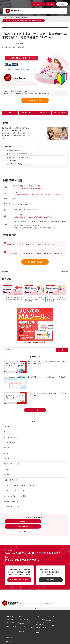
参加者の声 (43, 112)
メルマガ (6, 448)
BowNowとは (10, 616)
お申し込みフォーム (60, 112)
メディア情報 (39, 625)
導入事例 (21, 631)
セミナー (6, 458)
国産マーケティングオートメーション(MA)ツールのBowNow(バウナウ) (38, 603)
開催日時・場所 (27, 112)
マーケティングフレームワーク (14, 491)
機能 (20, 616)
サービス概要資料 (23, 526)
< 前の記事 (5, 271)
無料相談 (23, 521)
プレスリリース (40, 622)
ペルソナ (6, 475)
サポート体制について (13, 622)
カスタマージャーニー (11, 469)
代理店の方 (9, 642)
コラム (37, 633)
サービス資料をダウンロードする (19, 580)
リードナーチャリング (11, 437)
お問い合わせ (51, 580)
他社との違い (10, 619)
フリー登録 (23, 532)
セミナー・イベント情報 (14, 28)
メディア (37, 616)
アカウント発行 (51, 616)
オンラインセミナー (9, 43)
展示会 (6, 453)
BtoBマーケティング (10, 480)
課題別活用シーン (11, 626)
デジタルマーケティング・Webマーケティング (19, 485)
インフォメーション (41, 619)
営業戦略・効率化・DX (11, 501)
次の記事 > (65, 271)
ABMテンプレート (25, 619)
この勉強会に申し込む (35, 100)
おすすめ (6, 426)
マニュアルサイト (51, 625)
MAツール (7, 432)
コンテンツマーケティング (12, 464)
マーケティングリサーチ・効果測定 (15, 496)
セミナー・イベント (41, 627)
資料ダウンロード (51, 621)
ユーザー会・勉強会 (19, 43)
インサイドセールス (10, 442)
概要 (10, 112)
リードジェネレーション (12, 507)
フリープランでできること (27, 627)
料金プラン (22, 624)
